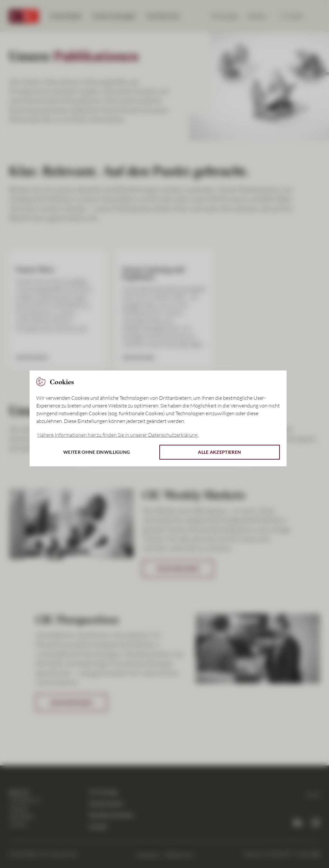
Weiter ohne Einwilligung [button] (97, 452)
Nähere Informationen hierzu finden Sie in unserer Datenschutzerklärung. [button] (118, 435)
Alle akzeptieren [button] (219, 452)
